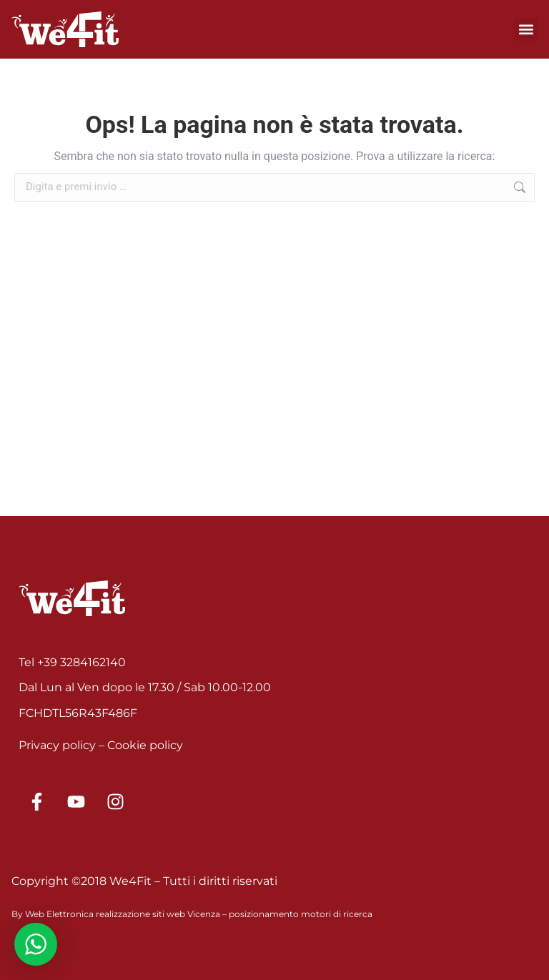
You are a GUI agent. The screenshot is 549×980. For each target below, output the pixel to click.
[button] (526, 30)
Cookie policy (145, 745)
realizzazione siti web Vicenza (158, 914)
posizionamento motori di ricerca (301, 914)
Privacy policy (57, 745)
